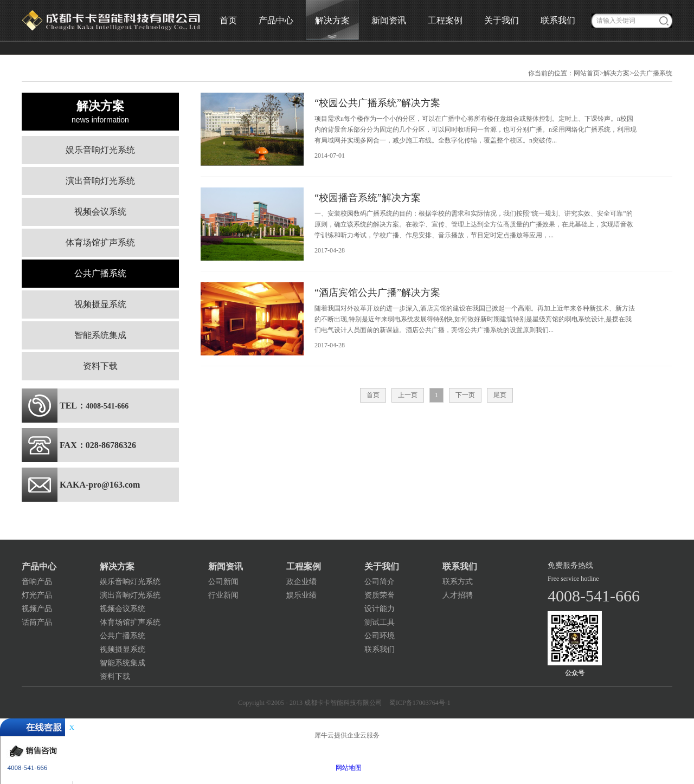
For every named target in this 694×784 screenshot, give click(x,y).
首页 (228, 20)
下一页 (465, 395)
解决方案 (616, 73)
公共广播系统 (653, 73)
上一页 (408, 395)
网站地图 (347, 768)
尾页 (500, 395)
